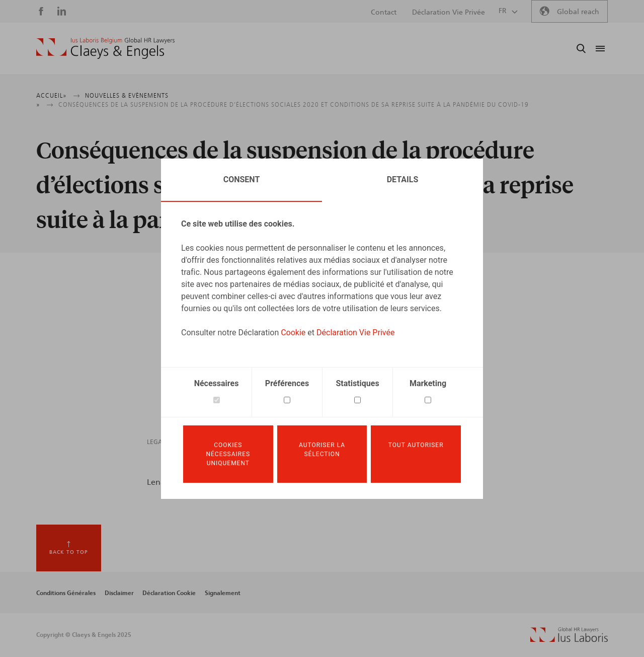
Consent (242, 179)
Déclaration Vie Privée (355, 333)
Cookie (293, 333)
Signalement (223, 593)
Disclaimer (119, 593)
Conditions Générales (66, 593)
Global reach (578, 12)
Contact (384, 13)
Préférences (287, 383)
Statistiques (357, 383)
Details (403, 179)
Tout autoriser (416, 445)
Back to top (69, 552)
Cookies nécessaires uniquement (228, 454)
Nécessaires (217, 383)
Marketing (428, 383)
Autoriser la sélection (322, 450)
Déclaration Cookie (169, 593)
